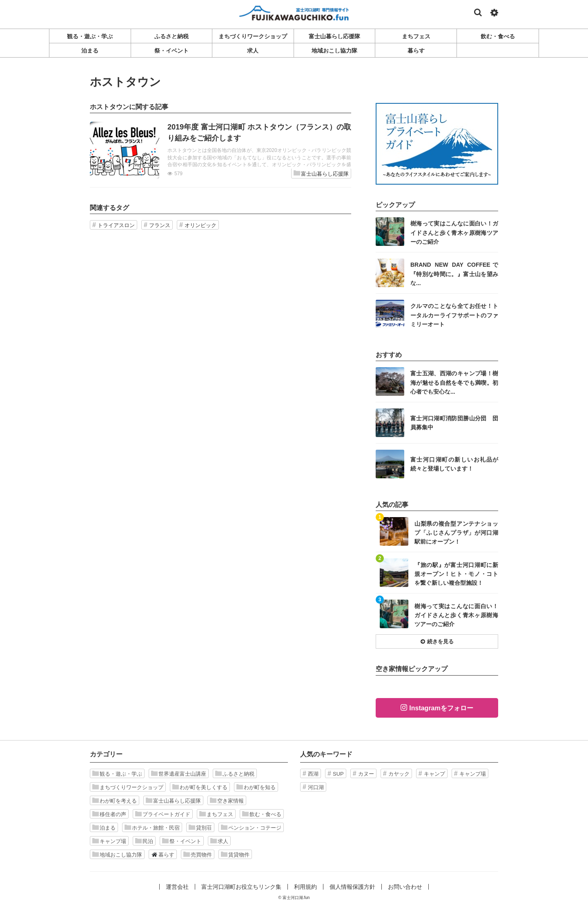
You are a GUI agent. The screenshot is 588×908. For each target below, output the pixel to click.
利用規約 (305, 887)
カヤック (399, 774)
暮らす (163, 854)
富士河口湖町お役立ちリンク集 (241, 887)
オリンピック (200, 225)
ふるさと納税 (235, 774)
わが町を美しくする (200, 787)
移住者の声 (109, 814)
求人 (219, 841)
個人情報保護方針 (352, 887)
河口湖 (316, 787)
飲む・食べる (262, 814)
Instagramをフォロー (441, 708)
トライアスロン (116, 225)
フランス (160, 225)
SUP (338, 774)
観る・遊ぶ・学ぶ (117, 774)
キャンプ (434, 774)
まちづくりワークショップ (128, 787)
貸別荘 (200, 828)
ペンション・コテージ (251, 828)
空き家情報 (227, 801)
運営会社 (177, 887)
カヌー (366, 774)
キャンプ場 (109, 841)
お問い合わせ (405, 887)
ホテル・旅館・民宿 (152, 828)
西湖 (313, 774)
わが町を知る (256, 787)
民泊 (144, 841)
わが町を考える (115, 801)
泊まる (104, 828)
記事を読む (220, 150)
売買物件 (198, 854)
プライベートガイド (163, 814)
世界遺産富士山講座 (179, 774)
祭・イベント (182, 841)
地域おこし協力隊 (117, 854)
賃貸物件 (235, 854)
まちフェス (216, 814)
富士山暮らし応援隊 (321, 173)
